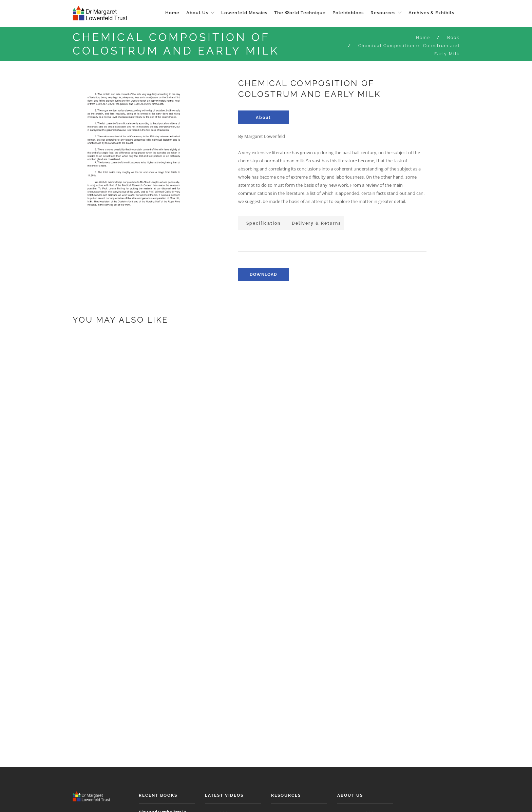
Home (172, 13)
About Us (197, 13)
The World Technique (300, 13)
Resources (383, 13)
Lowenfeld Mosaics (244, 13)
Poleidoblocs (348, 13)
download (263, 275)
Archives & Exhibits (431, 13)
